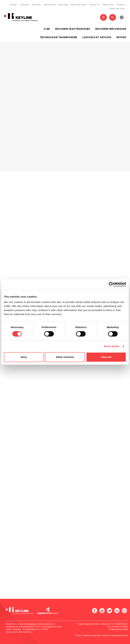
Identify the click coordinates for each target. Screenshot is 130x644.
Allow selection (65, 357)
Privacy (78, 635)
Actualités (36, 5)
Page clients (108, 5)
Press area (63, 5)
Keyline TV (94, 5)
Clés (47, 29)
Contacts (121, 5)
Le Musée (24, 5)
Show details (112, 346)
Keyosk (121, 37)
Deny (24, 357)
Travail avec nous (117, 8)
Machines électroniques (73, 29)
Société (13, 5)
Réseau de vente (79, 5)
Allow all (106, 357)
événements (50, 5)
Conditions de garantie (92, 635)
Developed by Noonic (119, 635)
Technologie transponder (58, 37)
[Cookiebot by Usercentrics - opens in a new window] (111, 284)
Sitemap (106, 635)
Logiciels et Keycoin (97, 37)
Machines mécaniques (111, 29)
